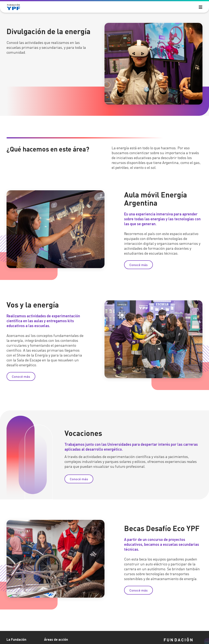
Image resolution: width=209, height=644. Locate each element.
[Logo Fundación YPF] (17, 7)
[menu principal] (200, 7)
